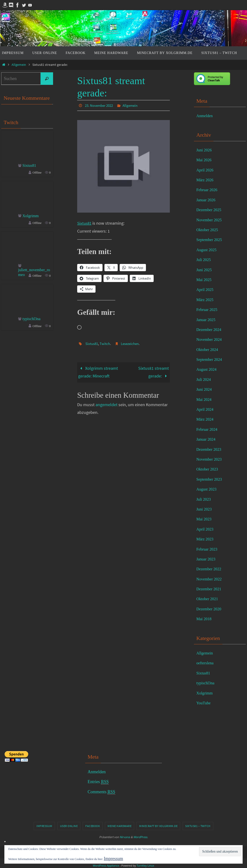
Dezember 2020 (210, 609)
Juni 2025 (205, 270)
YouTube (204, 703)
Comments (101, 792)
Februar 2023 (208, 549)
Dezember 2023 (210, 449)
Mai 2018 (205, 619)
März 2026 (206, 180)
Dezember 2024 (210, 330)
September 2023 (210, 479)
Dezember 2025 (210, 210)
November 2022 (210, 579)
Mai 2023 (205, 519)
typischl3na (32, 320)
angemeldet (106, 404)
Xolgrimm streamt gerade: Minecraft (98, 372)
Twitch (106, 343)
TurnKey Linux (145, 865)
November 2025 (210, 220)
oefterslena (206, 663)
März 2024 (206, 419)
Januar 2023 (207, 559)
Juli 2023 (204, 499)
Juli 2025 (204, 260)
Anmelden (205, 116)
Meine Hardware (120, 826)
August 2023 (208, 489)
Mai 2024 (205, 399)
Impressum (44, 826)
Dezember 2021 (210, 589)
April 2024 (206, 409)
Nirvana (125, 837)
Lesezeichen (133, 343)
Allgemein (19, 65)
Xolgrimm (31, 216)
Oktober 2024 (208, 350)
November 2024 (210, 339)
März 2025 (206, 300)
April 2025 (206, 289)
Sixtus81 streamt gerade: (154, 372)
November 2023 (210, 459)
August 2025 (208, 250)
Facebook (93, 826)
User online (69, 826)
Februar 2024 (208, 429)
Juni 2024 (205, 389)
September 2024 (210, 359)
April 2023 (206, 529)
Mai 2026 (205, 160)
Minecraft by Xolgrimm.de (158, 826)
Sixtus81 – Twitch (198, 826)
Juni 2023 (205, 509)
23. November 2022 (100, 105)
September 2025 (210, 240)
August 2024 (208, 369)
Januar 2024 (207, 439)
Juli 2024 (204, 379)
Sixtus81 (85, 223)
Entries (98, 782)
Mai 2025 (205, 280)
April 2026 (206, 170)
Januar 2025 (207, 320)
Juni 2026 (205, 150)
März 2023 (206, 539)
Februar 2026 (208, 190)
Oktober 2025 (208, 230)
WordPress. (141, 837)
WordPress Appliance (106, 865)
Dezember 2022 (210, 569)
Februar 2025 (208, 310)
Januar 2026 (207, 200)
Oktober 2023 (208, 469)
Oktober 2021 (208, 599)
